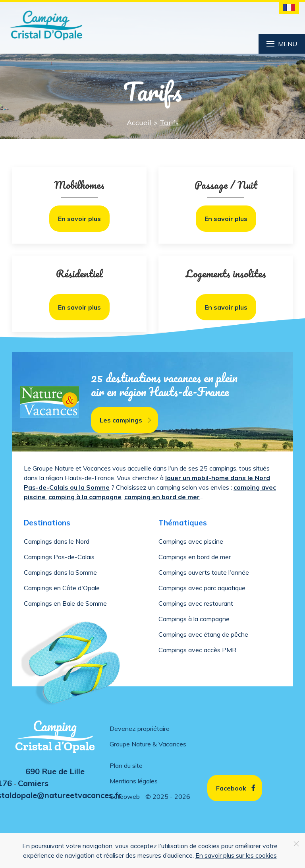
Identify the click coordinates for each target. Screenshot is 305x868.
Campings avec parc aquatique (202, 588)
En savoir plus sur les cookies (236, 855)
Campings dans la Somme (60, 572)
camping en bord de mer (162, 497)
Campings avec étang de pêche (203, 634)
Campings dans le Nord (57, 541)
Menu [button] (282, 44)
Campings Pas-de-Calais (59, 557)
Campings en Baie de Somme (65, 603)
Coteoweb (125, 796)
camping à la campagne (85, 497)
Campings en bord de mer (195, 557)
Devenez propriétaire (140, 728)
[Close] (296, 844)
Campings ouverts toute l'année (204, 572)
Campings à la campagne (194, 619)
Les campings (126, 420)
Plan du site (126, 765)
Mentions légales (134, 781)
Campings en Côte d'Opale (62, 588)
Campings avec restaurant (196, 603)
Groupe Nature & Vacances (148, 744)
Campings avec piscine (191, 541)
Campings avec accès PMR (197, 650)
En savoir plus (79, 219)
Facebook (237, 788)
